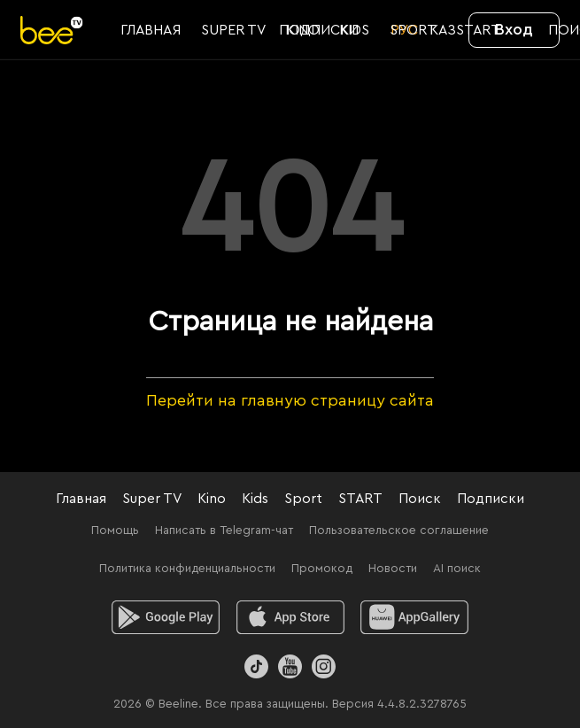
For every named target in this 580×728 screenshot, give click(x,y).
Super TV (152, 499)
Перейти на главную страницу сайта (290, 400)
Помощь (115, 531)
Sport (303, 499)
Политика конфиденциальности (187, 569)
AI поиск (457, 569)
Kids (255, 499)
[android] (165, 617)
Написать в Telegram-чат (224, 531)
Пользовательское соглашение (399, 531)
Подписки (491, 499)
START (360, 499)
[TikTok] (256, 666)
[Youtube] (290, 666)
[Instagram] (324, 666)
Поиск (420, 499)
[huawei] (415, 617)
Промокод (322, 569)
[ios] (290, 617)
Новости (393, 569)
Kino (212, 499)
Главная (81, 499)
